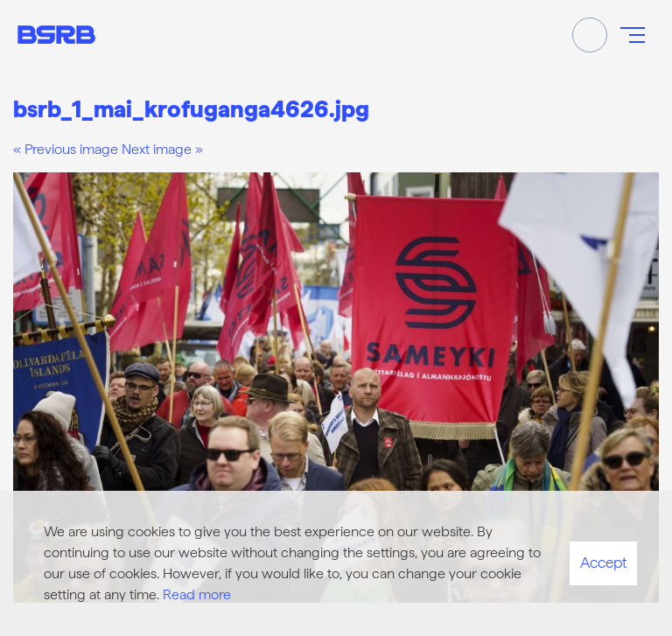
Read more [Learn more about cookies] (197, 594)
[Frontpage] (56, 35)
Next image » (162, 149)
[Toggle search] (590, 35)
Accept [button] (603, 563)
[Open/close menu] (633, 35)
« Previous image (66, 149)
